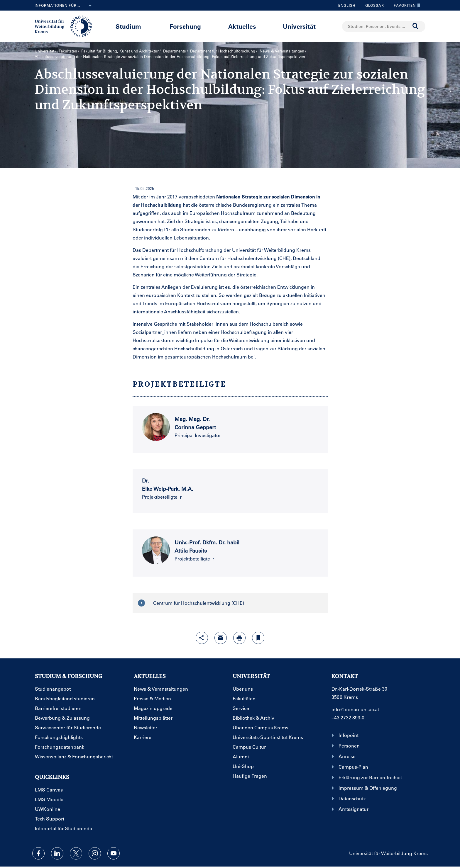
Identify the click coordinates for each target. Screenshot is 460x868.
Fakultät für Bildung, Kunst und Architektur (120, 51)
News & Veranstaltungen (282, 51)
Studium (128, 26)
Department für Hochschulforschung (223, 51)
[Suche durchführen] (416, 26)
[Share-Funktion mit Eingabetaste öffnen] (202, 638)
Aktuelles (242, 26)
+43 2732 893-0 (348, 717)
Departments (175, 51)
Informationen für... (64, 6)
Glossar (372, 5)
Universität (299, 26)
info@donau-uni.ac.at (355, 709)
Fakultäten (68, 51)
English (347, 5)
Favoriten (406, 5)
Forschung (185, 26)
